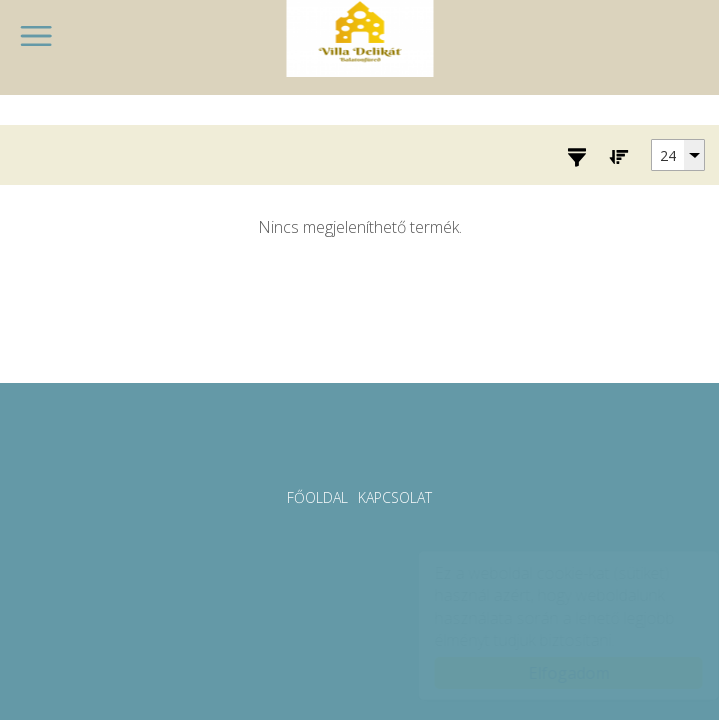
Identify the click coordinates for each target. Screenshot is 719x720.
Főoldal (317, 497)
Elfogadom (549, 673)
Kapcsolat (395, 497)
